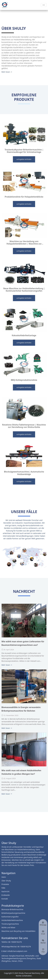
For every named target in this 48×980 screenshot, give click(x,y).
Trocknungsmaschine (10, 924)
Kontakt (5, 899)
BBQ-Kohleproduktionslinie (24, 380)
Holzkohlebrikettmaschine (12, 920)
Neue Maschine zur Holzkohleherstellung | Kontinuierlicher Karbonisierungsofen (24, 290)
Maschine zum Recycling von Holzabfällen (18, 931)
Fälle (3, 888)
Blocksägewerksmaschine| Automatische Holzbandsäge (24, 473)
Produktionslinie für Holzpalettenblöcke (24, 197)
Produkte (5, 884)
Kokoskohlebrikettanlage (24, 335)
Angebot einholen (24, 159)
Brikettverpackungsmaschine (13, 913)
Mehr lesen (7, 72)
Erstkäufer (6, 895)
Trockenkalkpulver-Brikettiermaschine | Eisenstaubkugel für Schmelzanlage (24, 151)
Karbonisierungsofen (10, 917)
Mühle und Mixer (8, 927)
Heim (4, 877)
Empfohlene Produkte (24, 97)
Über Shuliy (6, 881)
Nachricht (5, 891)
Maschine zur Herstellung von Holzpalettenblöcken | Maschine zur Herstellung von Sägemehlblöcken (24, 243)
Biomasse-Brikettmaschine (12, 909)
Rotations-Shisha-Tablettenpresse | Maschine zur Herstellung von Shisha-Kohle (24, 426)
